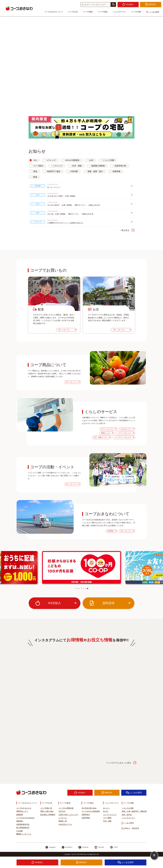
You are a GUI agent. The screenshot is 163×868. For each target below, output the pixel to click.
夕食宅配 (74, 171)
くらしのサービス (119, 12)
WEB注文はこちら (65, 824)
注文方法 (62, 811)
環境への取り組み (47, 811)
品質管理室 (86, 818)
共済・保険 (77, 166)
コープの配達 (88, 12)
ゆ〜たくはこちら (109, 429)
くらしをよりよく (128, 818)
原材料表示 (86, 815)
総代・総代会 (127, 815)
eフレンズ (51, 160)
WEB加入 (56, 603)
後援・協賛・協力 (95, 171)
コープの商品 (103, 12)
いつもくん (63, 818)
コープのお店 (73, 12)
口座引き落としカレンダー (69, 815)
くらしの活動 (109, 160)
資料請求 (110, 603)
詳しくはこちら (67, 330)
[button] (75, 588)
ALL (35, 160)
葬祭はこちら (107, 433)
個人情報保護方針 (23, 828)
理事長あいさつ (22, 811)
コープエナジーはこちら (124, 437)
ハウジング (57, 166)
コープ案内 (38, 166)
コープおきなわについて (54, 12)
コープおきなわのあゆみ (25, 818)
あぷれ (106, 811)
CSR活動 (19, 831)
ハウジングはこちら (126, 433)
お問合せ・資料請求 (131, 828)
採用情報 (112, 531)
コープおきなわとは (24, 808)
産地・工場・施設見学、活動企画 (134, 811)
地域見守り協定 (54, 171)
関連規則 (20, 821)
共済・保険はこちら (102, 437)
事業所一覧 (63, 821)
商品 (35, 171)
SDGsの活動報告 (72, 160)
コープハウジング (110, 815)
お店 (91, 160)
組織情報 (20, 815)
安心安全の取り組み (89, 808)
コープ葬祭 (107, 818)
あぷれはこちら (127, 429)
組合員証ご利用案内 (48, 815)
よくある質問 (153, 12)
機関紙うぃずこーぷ (24, 834)
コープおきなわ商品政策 (91, 811)
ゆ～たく (106, 808)
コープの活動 (136, 12)
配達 (35, 177)
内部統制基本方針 (23, 824)
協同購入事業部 (98, 166)
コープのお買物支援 (66, 808)
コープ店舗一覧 (46, 808)
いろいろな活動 (128, 808)
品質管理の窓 (120, 166)
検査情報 (117, 171)
